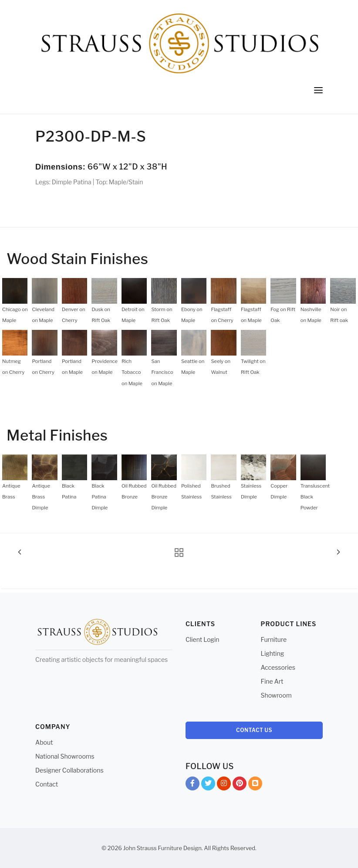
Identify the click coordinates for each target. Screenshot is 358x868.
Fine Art (272, 681)
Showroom (276, 695)
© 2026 (112, 848)
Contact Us (254, 730)
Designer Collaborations (69, 770)
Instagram (224, 785)
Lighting (273, 653)
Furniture (274, 639)
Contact (47, 784)
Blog (255, 785)
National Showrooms (65, 756)
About (44, 742)
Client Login (203, 639)
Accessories (278, 667)
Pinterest (240, 785)
